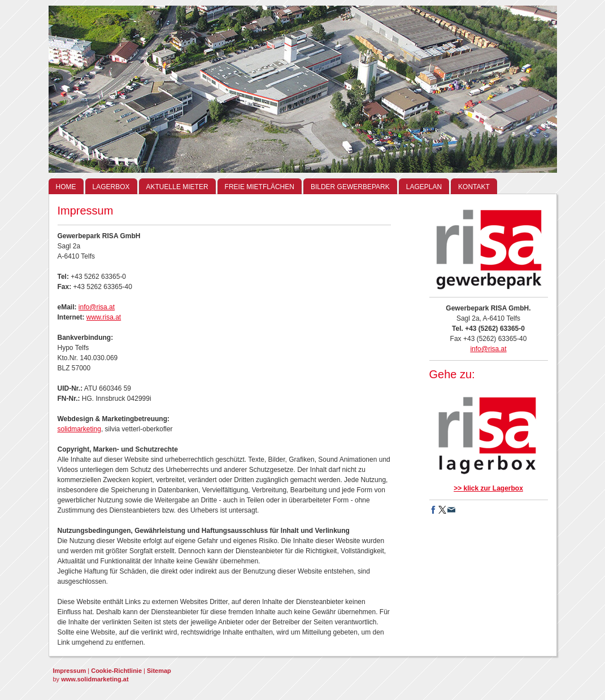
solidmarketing (79, 429)
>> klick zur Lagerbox (488, 488)
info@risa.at (97, 307)
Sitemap (159, 671)
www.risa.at (104, 317)
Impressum (70, 671)
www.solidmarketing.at (95, 679)
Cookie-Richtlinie (116, 671)
